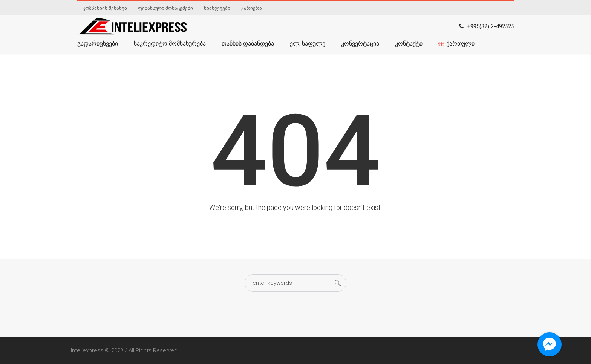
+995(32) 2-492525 (491, 26)
